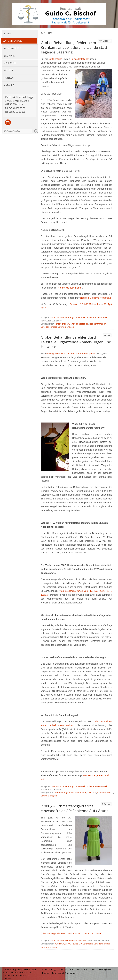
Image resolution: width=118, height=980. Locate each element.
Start (8, 33)
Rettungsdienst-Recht (76, 318)
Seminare (9, 56)
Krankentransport (98, 324)
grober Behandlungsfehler (75, 324)
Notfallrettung (55, 59)
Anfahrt (9, 85)
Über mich (10, 63)
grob (84, 793)
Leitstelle (92, 793)
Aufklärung (60, 944)
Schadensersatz (49, 327)
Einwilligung (72, 944)
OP (80, 944)
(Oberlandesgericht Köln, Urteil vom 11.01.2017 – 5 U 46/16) (72, 934)
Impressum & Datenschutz (64, 973)
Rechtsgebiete (12, 48)
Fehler (58, 324)
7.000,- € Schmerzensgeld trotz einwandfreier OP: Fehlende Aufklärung (75, 808)
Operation (88, 944)
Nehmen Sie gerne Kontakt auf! (96, 298)
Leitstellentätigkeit (80, 59)
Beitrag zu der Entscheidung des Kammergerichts (71, 354)
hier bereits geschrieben (70, 288)
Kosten (8, 70)
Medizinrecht (58, 318)
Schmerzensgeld (66, 327)
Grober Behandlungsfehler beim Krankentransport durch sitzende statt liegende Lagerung (74, 47)
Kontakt (9, 78)
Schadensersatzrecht (98, 318)
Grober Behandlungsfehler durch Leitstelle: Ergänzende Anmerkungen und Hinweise (76, 342)
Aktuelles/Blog (12, 41)
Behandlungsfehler (64, 793)
